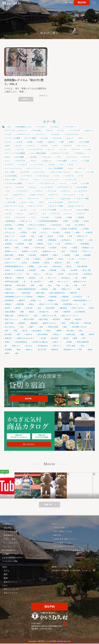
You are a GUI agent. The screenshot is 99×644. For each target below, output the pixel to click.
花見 (41, 327)
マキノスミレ (10, 210)
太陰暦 (75, 248)
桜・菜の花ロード (38, 282)
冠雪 (34, 232)
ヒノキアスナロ (81, 191)
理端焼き (8, 304)
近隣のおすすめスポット (26, 338)
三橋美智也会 (10, 221)
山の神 (8, 259)
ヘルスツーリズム (27, 202)
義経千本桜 (9, 323)
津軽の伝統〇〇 (11, 293)
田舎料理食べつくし (71, 304)
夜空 (17, 248)
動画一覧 (48, 504)
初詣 (41, 236)
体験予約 (57, 535)
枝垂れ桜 (20, 278)
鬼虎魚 (90, 350)
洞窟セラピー (67, 289)
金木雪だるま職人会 (40, 342)
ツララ (81, 176)
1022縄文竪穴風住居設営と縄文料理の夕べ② (60, 495)
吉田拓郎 (8, 244)
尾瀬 (77, 255)
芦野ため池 (75, 323)
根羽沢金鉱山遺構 (12, 282)
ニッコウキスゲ (47, 187)
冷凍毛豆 (89, 232)
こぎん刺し (33, 157)
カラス (56, 146)
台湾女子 (80, 240)
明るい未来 (87, 270)
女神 (63, 251)
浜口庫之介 (78, 297)
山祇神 (18, 259)
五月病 (86, 221)
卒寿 (71, 236)
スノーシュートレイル (13, 168)
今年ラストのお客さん (38, 225)
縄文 (36, 316)
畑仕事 (8, 308)
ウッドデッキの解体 (13, 138)
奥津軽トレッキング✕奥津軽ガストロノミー (73, 551)
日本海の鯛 (20, 270)
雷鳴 (82, 346)
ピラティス (54, 195)
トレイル (63, 183)
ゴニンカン (47, 157)
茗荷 (65, 327)
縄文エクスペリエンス (70, 316)
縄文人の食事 (29, 319)
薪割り (49, 331)
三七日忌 (58, 217)
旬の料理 (74, 270)
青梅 (19, 350)
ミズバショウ (67, 210)
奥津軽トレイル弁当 (30, 251)
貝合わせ (29, 334)
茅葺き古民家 (53, 327)
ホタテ (42, 202)
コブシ (59, 157)
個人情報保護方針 (9, 550)
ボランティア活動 (56, 206)
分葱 (33, 236)
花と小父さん (10, 327)
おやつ (81, 138)
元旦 (20, 229)
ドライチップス (71, 180)
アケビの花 (37, 131)
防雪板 (69, 342)
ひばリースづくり (38, 195)
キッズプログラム (36, 149)
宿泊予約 (8, 528)
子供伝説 (74, 251)
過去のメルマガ (11, 593)
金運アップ (57, 342)
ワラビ (33, 217)
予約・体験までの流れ (63, 532)
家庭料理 (45, 255)
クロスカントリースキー (61, 153)
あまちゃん (90, 131)
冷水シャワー (10, 236)
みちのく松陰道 (83, 210)
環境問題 (20, 304)
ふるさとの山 (65, 198)
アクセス (8, 547)
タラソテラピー (40, 172)
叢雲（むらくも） (12, 240)
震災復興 (8, 350)
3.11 (9, 127)
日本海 (8, 270)
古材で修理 (28, 240)
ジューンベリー (38, 165)
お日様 (30, 142)
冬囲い (78, 232)
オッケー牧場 (31, 138)
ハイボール (38, 191)
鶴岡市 (8, 353)
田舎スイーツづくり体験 (49, 304)
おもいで (70, 138)
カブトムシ (32, 146)
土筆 (58, 244)
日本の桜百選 (82, 266)
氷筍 (84, 285)
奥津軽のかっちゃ (50, 251)
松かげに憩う (74, 274)
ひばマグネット (20, 195)
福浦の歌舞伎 (10, 312)
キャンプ (51, 149)
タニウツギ (25, 172)
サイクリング (72, 157)
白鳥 (39, 308)
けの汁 (8, 157)
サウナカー (87, 157)
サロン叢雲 (62, 161)
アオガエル (55, 127)
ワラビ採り (45, 217)
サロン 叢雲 (10, 539)
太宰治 (64, 248)
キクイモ (20, 149)
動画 (6, 578)
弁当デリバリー (11, 263)
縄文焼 (68, 319)
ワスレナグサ (20, 217)
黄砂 (17, 353)
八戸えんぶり (10, 232)
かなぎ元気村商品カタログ (12, 558)
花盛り (32, 327)
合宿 (91, 240)
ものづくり (33, 214)
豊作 (19, 334)
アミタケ (8, 134)
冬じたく (45, 232)
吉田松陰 (20, 244)
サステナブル (20, 161)
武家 (33, 285)
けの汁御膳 (20, 157)
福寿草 (92, 308)
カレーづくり (82, 146)
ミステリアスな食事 (49, 210)
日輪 (43, 270)
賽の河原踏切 (43, 334)
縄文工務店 (44, 319)
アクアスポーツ (70, 127)
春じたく (38, 274)
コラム (7, 571)
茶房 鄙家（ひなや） (80, 327)
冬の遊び (57, 232)
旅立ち (69, 266)
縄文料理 (56, 319)
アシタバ (62, 131)
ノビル (8, 191)
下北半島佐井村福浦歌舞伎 (48, 221)
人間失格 (20, 225)
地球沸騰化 (85, 244)
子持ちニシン (87, 251)
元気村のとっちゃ (50, 229)
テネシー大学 (10, 180)
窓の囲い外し (45, 312)
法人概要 (5, 554)
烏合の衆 (65, 300)
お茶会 (71, 142)
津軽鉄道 (65, 297)
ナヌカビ (33, 187)
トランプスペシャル (47, 183)
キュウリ (63, 149)
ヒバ (7, 195)
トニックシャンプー (52, 180)
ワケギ (8, 217)
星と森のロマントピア (13, 274)
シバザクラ (9, 165)
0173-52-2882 (46, 629)
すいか (52, 165)
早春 (63, 270)
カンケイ (8, 149)
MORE (25, 99)
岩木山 (61, 259)
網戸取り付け (24, 316)
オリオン (8, 142)
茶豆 (7, 331)
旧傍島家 (53, 270)
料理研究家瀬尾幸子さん (14, 266)
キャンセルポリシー (13, 543)
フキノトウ (9, 198)
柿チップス (52, 278)
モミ (45, 214)
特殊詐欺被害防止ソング (83, 300)
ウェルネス (56, 134)
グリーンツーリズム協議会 (15, 153)
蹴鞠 (82, 334)
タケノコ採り (10, 172)
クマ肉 (88, 149)
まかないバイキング (76, 206)
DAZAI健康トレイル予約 (64, 547)
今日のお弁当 (56, 225)
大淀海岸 (53, 248)
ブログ (5, 586)
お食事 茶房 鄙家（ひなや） (66, 539)
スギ (62, 165)
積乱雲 (32, 312)
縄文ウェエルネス (12, 589)
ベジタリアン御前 (82, 198)
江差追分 (8, 289)
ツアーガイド (27, 176)
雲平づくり (57, 346)
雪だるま (29, 346)
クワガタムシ (80, 153)
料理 (77, 263)
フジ (20, 198)
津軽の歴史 (26, 293)
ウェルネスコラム (72, 134)
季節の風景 (9, 255)
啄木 (31, 244)
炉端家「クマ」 (37, 300)
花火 (22, 327)
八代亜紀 (86, 229)
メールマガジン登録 (10, 561)
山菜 (27, 259)
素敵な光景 (9, 316)
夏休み (8, 248)
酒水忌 (66, 338)
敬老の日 (58, 263)
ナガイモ (20, 187)
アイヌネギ (41, 127)
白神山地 (29, 308)
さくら (8, 161)
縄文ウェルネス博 (50, 316)
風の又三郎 (42, 350)
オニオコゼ (57, 138)
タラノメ (79, 172)
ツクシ (57, 176)
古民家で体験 (59, 528)
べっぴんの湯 (10, 202)
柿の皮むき (66, 278)
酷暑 (75, 338)
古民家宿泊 (6, 524)
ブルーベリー (50, 198)
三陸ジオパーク (26, 221)
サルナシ (34, 161)
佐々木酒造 (9, 229)
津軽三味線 (40, 293)
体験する (55, 524)
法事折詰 (44, 289)
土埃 (50, 244)
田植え (32, 304)
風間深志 (55, 350)
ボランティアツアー (37, 206)
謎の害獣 (8, 334)
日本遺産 (33, 270)
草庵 (15, 331)
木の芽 (61, 274)
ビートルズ (52, 191)
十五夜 (61, 236)
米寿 (57, 312)
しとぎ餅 (86, 161)
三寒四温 (81, 217)
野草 (84, 338)
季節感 (21, 255)
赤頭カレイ (57, 334)
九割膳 (76, 221)
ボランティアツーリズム (14, 206)
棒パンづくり (63, 282)
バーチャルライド (22, 191)
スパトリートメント (35, 168)
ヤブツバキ (56, 214)
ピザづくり (66, 191)
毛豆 (50, 285)
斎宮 (69, 263)
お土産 (20, 142)
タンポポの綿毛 (11, 176)
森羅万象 (8, 285)
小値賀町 (67, 255)
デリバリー (25, 180)
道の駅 (44, 338)
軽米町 (92, 334)
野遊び (8, 342)
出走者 (23, 236)
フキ (82, 195)
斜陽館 (31, 266)
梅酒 (51, 282)
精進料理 (67, 312)
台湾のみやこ (67, 240)
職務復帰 (34, 323)
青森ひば (29, 350)
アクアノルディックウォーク (16, 131)
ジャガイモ (23, 165)
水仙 (67, 285)
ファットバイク (69, 195)
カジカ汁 (19, 146)
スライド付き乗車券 (55, 168)
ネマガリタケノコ (65, 187)
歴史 (41, 285)
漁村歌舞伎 (9, 300)
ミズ (34, 210)
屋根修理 (88, 255)
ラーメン (69, 214)
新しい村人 (44, 266)
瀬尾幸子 (22, 300)
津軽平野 (74, 293)
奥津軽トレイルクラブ (60, 567)
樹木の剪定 (21, 285)
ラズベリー (82, 214)
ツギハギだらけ (44, 176)
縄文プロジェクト (12, 319)
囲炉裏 (40, 244)
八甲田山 (24, 232)
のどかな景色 (82, 187)
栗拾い (85, 278)
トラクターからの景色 (13, 183)
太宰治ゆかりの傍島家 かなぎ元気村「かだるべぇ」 (72, 570)
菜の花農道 (37, 331)
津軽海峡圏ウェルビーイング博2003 (19, 297)
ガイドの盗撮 (84, 142)
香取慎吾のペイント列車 (73, 350)
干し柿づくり (84, 259)
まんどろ (24, 210)
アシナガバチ (75, 131)
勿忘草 (51, 236)
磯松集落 (63, 308)
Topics (5, 567)
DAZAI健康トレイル (24, 127)
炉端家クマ (52, 300)
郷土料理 (55, 338)
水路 (76, 285)
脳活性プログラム (50, 323)
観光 (81, 331)
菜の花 (25, 331)
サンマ (75, 161)
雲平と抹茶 (71, 346)
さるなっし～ (48, 161)
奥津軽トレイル (11, 251)
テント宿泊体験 (11, 532)
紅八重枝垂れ (81, 312)
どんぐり (8, 187)
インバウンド (41, 134)
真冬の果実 (51, 308)
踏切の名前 (71, 334)
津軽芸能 (53, 297)
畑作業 (18, 308)
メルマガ (8, 214)
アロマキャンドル (24, 134)
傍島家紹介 (9, 535)
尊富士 (56, 255)
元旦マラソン (33, 229)
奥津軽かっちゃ (88, 248)
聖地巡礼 (22, 323)
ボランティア (74, 202)
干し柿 (71, 259)
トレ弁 (74, 183)
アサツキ (50, 131)
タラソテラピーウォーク (61, 172)
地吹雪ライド (71, 244)
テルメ (37, 180)
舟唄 (63, 323)
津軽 (79, 289)
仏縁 (68, 225)
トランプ (31, 183)
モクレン (20, 214)
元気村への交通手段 (69, 229)
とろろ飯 (86, 183)
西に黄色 (71, 331)
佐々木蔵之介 (80, 225)
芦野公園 (88, 323)
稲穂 (22, 312)
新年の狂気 (57, 266)
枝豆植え (33, 278)
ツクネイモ (69, 176)
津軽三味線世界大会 (57, 293)
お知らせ (51, 142)
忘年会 (25, 263)
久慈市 (66, 221)
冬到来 (68, 232)
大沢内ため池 (39, 248)
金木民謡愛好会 (21, 342)
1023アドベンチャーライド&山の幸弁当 (34, 495)
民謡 (58, 285)
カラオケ (45, 146)
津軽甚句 (41, 297)
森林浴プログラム (80, 282)
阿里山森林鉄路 (83, 342)
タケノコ (82, 168)
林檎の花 (8, 278)
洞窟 (55, 289)
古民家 (40, 240)
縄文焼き (79, 319)
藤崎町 (59, 331)
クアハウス (76, 149)
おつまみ (44, 138)
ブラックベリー (33, 198)
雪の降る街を (43, 346)
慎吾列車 (36, 263)
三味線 (69, 217)
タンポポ (91, 172)
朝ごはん (50, 274)
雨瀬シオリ (16, 346)
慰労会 (47, 263)
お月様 (40, 142)
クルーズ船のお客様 (38, 153)
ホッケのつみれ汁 (56, 202)
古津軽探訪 (52, 240)
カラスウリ (68, 146)
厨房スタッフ (83, 236)
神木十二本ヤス (78, 308)
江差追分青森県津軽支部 (26, 289)
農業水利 (8, 338)
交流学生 (8, 225)
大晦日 (27, 248)
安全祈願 (33, 255)
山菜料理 (50, 259)
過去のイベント (11, 582)
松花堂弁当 (88, 274)
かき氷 (8, 146)
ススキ (71, 165)
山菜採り (38, 259)
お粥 (62, 142)
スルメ (71, 168)
